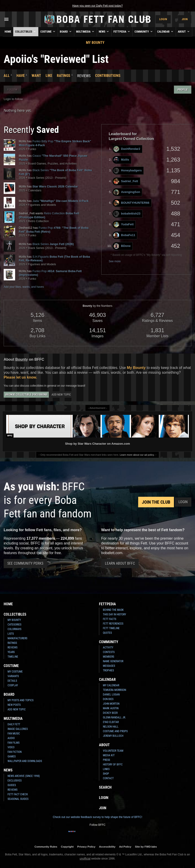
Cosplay (13, 685)
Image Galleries (18, 729)
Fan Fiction (15, 752)
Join (185, 19)
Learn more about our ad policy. (137, 455)
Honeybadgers (128, 171)
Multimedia (85, 31)
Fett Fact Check (18, 794)
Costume (48, 31)
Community (144, 31)
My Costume (15, 672)
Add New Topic (61, 395)
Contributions (108, 76)
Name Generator (113, 661)
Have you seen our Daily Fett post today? (97, 6)
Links (106, 769)
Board (66, 31)
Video (11, 747)
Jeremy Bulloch (113, 736)
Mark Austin (111, 708)
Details (12, 681)
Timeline (13, 657)
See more (115, 261)
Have (21, 76)
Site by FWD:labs (146, 847)
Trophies (108, 670)
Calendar (166, 31)
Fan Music (14, 734)
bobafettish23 (127, 214)
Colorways (14, 629)
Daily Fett (14, 724)
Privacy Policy (86, 847)
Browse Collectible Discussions (26, 395)
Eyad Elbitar (111, 722)
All (7, 76)
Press (106, 760)
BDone (122, 246)
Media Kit (109, 755)
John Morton (111, 704)
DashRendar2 (127, 149)
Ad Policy (125, 847)
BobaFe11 (124, 235)
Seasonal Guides (18, 799)
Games (12, 756)
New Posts (14, 705)
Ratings (64, 76)
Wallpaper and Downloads (25, 761)
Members (108, 657)
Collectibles (26, 31)
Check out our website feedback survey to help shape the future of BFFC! (97, 817)
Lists (11, 634)
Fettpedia (122, 31)
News (104, 31)
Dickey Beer (110, 713)
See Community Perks (25, 563)
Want (36, 76)
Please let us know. (20, 377)
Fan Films (14, 743)
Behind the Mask (113, 610)
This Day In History (114, 614)
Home (8, 32)
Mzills (121, 160)
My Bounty (95, 43)
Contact (108, 778)
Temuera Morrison (114, 690)
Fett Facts (110, 619)
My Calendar (111, 685)
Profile (183, 90)
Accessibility (107, 847)
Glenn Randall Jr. (114, 717)
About (184, 31)
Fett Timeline (111, 628)
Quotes (107, 633)
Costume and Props (115, 731)
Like (49, 76)
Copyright (67, 847)
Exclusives (15, 781)
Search (105, 787)
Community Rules (46, 847)
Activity (108, 648)
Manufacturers (17, 638)
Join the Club (156, 502)
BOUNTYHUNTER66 (131, 203)
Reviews (12, 648)
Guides (12, 785)
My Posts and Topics (21, 700)
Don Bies (108, 699)
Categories (14, 625)
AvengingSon (127, 192)
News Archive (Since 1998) (24, 776)
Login (163, 19)
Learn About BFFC (120, 563)
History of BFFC (113, 765)
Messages (109, 666)
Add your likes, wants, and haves (24, 287)
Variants (13, 676)
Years (11, 652)
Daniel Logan (111, 695)
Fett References (113, 624)
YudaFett (124, 225)
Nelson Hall (111, 727)
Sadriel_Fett (126, 181)
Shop (106, 774)
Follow (12, 90)
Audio (11, 738)
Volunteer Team (113, 751)
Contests (109, 652)
